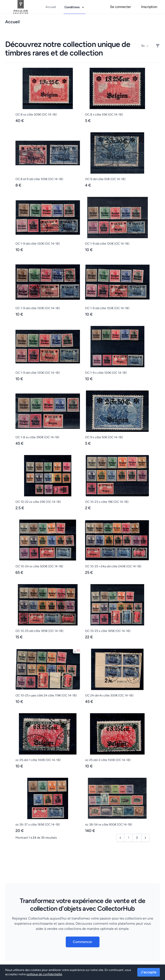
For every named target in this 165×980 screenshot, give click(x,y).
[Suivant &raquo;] (145, 838)
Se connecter (120, 7)
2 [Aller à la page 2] (137, 838)
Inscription (149, 7)
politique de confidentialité (44, 974)
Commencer (83, 942)
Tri (145, 46)
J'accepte (149, 972)
